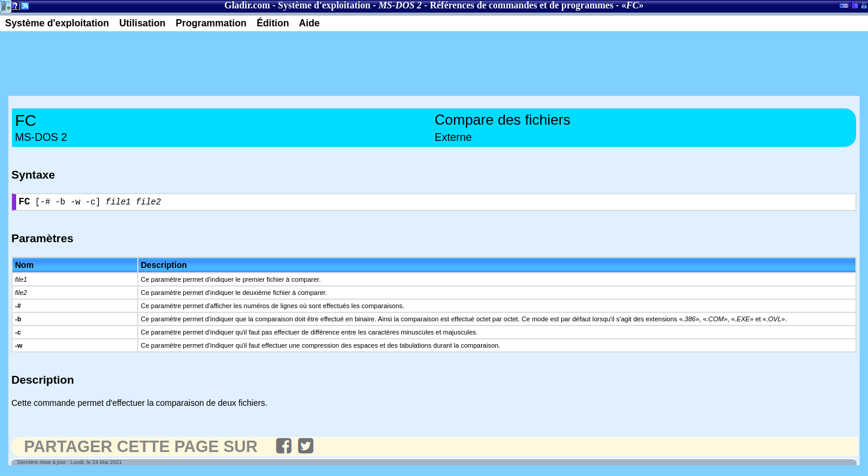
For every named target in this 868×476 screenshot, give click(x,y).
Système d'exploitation (324, 5)
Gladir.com (247, 5)
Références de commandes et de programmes (521, 5)
